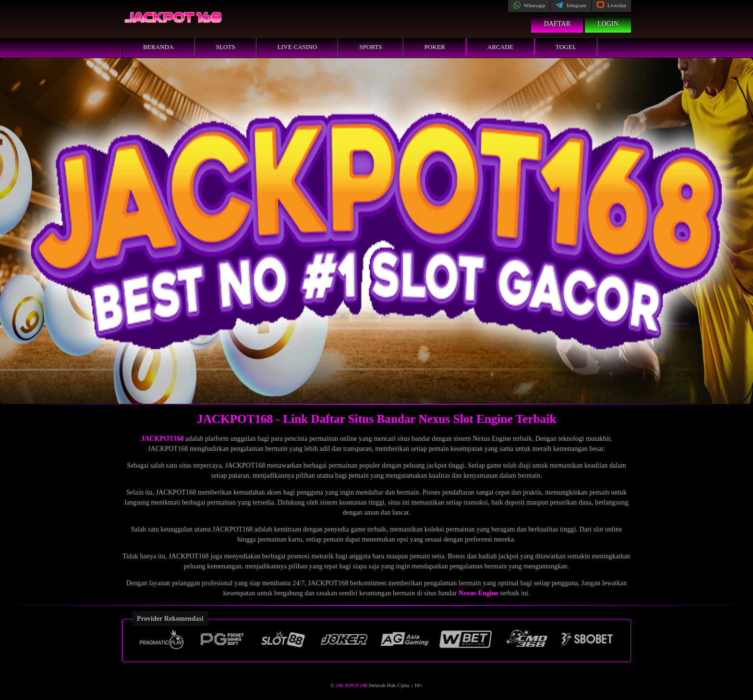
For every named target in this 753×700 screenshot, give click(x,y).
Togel (566, 47)
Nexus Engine (479, 593)
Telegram (571, 5)
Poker (435, 47)
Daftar (557, 24)
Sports (371, 47)
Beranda (158, 47)
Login (608, 24)
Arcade (500, 47)
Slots (226, 47)
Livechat (611, 5)
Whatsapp (529, 5)
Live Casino (297, 47)
